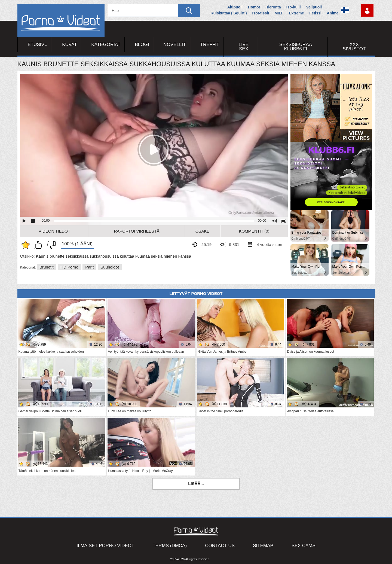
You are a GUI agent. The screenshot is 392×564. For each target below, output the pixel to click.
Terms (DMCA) (170, 546)
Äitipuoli (235, 7)
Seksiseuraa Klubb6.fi (296, 47)
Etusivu (38, 45)
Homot (254, 7)
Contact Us (220, 546)
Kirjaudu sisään (367, 10)
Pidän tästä (39, 245)
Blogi (142, 45)
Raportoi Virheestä (137, 231)
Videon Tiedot (54, 231)
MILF (279, 13)
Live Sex (244, 47)
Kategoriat (106, 45)
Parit (89, 267)
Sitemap (263, 546)
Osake (203, 231)
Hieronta (273, 7)
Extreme (296, 13)
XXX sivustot (354, 47)
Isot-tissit (261, 13)
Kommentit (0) (254, 231)
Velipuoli (314, 7)
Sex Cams (304, 546)
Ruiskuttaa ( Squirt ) (229, 13)
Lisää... (196, 484)
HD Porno (69, 267)
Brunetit (47, 267)
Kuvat (69, 45)
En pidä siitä (50, 245)
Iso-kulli (294, 7)
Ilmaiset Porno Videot (105, 546)
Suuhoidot (110, 267)
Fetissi (315, 13)
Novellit (174, 45)
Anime (333, 13)
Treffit (210, 45)
